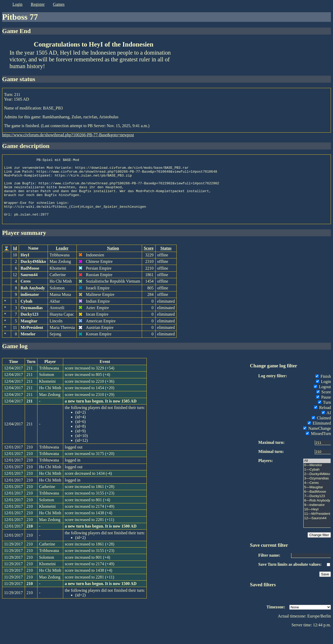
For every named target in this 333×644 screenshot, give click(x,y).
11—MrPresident (317, 526)
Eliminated (319, 436)
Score (149, 261)
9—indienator (317, 518)
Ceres (26, 294)
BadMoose (30, 281)
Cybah (26, 314)
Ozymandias (32, 320)
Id (15, 261)
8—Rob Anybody (317, 513)
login (17, 4)
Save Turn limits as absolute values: (290, 577)
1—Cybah (317, 482)
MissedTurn (318, 446)
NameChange (317, 441)
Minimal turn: (271, 464)
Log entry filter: (273, 388)
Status (166, 261)
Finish (323, 389)
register (38, 4)
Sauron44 (29, 287)
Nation (113, 261)
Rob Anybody (33, 300)
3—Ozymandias (317, 491)
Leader (62, 261)
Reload (322, 420)
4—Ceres (317, 495)
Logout (322, 399)
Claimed (321, 430)
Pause (324, 410)
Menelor (28, 346)
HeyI (25, 267)
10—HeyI (317, 522)
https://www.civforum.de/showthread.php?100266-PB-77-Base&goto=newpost (68, 135)
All (317, 473)
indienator (30, 307)
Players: (266, 473)
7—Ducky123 (317, 509)
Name (33, 261)
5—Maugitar (317, 500)
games (59, 4)
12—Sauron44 (317, 531)
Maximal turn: (271, 455)
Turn (324, 415)
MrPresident (32, 340)
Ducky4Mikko (33, 274)
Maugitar (29, 333)
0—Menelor (317, 478)
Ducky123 (29, 327)
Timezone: (276, 619)
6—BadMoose (317, 504)
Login (323, 394)
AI (326, 425)
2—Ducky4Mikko (317, 487)
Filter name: (269, 568)
